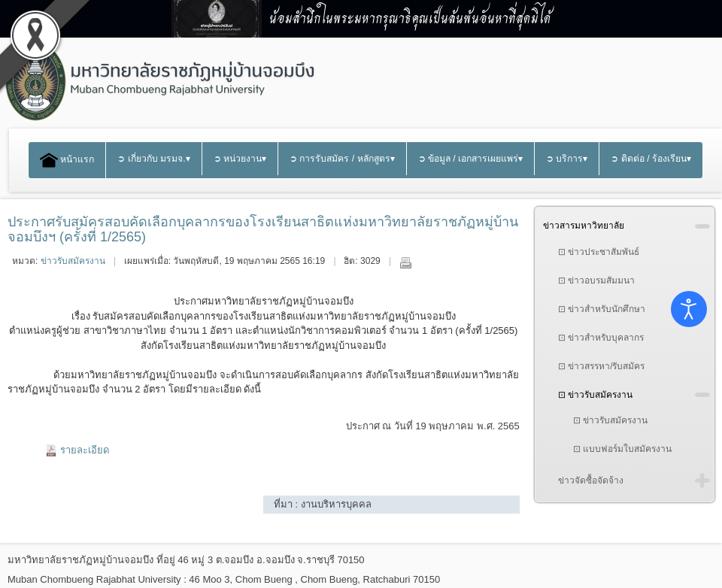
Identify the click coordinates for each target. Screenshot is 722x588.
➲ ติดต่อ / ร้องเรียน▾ (651, 159)
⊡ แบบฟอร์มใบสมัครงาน (622, 449)
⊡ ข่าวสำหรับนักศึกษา (602, 309)
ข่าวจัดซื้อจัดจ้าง (591, 480)
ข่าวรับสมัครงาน (73, 261)
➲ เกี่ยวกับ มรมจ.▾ (153, 159)
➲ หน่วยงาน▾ (240, 159)
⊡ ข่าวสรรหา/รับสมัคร (602, 366)
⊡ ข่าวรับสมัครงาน (595, 395)
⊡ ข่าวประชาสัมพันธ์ (599, 252)
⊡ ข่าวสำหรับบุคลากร (601, 338)
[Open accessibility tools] (689, 309)
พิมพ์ (405, 262)
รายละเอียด (85, 450)
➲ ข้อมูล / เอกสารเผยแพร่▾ (471, 159)
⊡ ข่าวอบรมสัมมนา (596, 280)
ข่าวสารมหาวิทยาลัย (584, 226)
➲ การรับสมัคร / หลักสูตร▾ (342, 159)
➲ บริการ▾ (567, 159)
